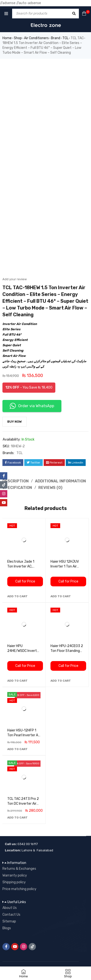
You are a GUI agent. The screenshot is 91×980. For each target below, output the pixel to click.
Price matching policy (19, 889)
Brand (56, 38)
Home (7, 38)
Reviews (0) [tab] (50, 488)
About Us (10, 908)
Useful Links (17, 902)
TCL (65, 38)
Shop (18, 38)
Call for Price (25, 581)
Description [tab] (16, 481)
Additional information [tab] (60, 481)
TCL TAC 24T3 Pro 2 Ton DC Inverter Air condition (23, 804)
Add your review (15, 279)
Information (17, 863)
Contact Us (11, 915)
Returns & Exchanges (19, 869)
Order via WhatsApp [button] (32, 406)
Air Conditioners (36, 38)
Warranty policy (15, 875)
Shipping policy (14, 882)
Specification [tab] (17, 488)
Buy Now (15, 422)
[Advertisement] (45, 107)
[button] (17, 596)
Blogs (7, 928)
